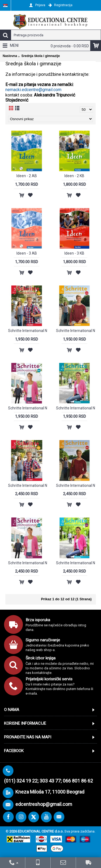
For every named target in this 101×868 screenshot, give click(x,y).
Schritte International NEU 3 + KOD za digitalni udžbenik (28, 485)
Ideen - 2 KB (74, 176)
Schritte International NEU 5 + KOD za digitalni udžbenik (28, 563)
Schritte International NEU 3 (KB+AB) (28, 331)
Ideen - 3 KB (74, 253)
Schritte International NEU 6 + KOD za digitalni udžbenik (76, 563)
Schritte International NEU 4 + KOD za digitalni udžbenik (76, 485)
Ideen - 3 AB (27, 253)
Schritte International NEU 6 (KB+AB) (76, 408)
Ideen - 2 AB (27, 176)
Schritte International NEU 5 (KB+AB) (28, 408)
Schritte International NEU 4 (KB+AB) (76, 331)
